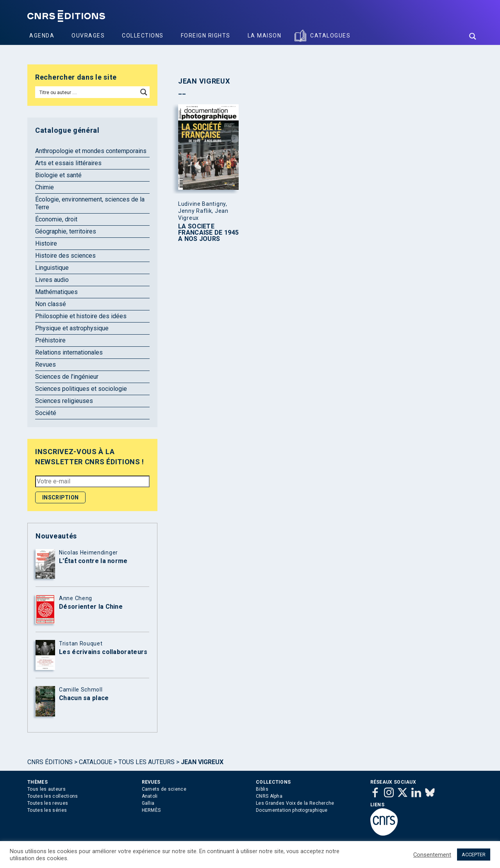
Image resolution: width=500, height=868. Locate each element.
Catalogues (330, 36)
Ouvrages (88, 36)
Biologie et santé (58, 175)
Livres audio (52, 280)
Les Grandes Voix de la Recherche (295, 803)
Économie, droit (56, 219)
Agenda (42, 36)
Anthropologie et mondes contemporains (91, 151)
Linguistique (52, 268)
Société (46, 413)
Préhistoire (50, 340)
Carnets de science (164, 789)
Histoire (46, 243)
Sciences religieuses (64, 401)
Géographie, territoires (66, 231)
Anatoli (150, 796)
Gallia (148, 803)
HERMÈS (151, 810)
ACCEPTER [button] (474, 855)
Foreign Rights (206, 36)
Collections (143, 36)
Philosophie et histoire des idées (81, 316)
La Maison (265, 36)
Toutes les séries (47, 810)
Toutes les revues (48, 803)
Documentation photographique (292, 810)
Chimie (45, 187)
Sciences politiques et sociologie (81, 389)
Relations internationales (69, 352)
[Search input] (87, 92)
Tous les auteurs (146, 762)
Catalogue (96, 762)
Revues (46, 364)
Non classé (51, 304)
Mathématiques (56, 292)
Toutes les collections (53, 796)
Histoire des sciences (65, 256)
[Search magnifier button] (473, 36)
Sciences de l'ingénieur (67, 377)
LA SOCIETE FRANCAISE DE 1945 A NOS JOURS (208, 233)
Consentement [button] (432, 855)
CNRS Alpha (269, 796)
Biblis (262, 789)
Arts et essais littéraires (68, 163)
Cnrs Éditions (50, 762)
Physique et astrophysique (72, 328)
